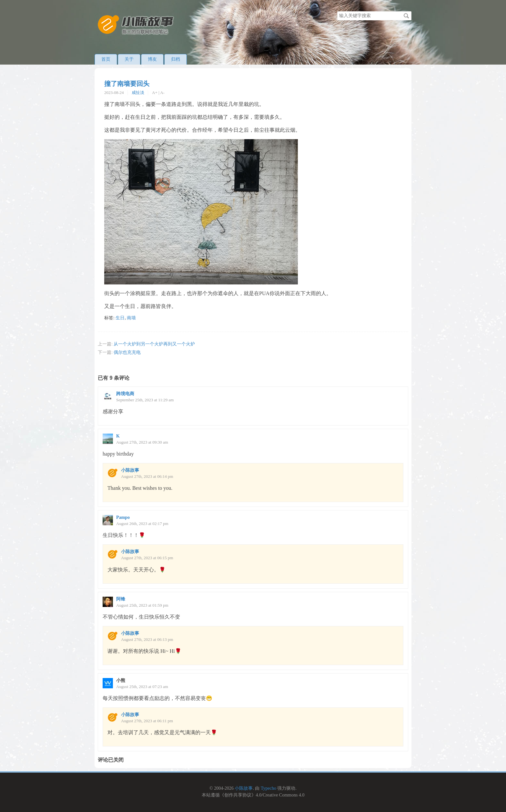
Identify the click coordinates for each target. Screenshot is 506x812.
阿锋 (121, 599)
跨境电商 (125, 394)
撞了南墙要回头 (127, 84)
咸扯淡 (138, 93)
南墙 (131, 318)
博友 (152, 59)
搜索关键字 (337, 11)
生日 (120, 318)
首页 (106, 59)
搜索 (406, 16)
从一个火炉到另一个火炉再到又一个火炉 (154, 344)
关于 (129, 59)
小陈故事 (130, 470)
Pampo (123, 517)
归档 (176, 59)
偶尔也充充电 (127, 352)
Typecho (268, 788)
